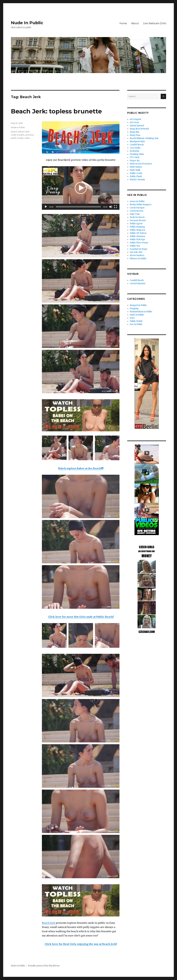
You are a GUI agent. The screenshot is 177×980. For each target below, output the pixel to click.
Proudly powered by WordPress (44, 966)
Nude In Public (27, 23)
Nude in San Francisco (141, 164)
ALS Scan (134, 122)
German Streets (138, 220)
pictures (30, 135)
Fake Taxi (135, 214)
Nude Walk (135, 170)
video (27, 138)
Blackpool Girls (137, 141)
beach (14, 132)
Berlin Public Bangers (141, 205)
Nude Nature (136, 167)
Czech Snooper (137, 208)
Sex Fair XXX (136, 252)
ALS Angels (135, 119)
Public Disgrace (138, 230)
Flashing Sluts (137, 154)
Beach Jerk (49, 923)
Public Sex (135, 246)
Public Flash (136, 176)
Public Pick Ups (137, 239)
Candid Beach (137, 145)
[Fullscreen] (116, 207)
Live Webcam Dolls (155, 23)
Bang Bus (134, 132)
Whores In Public (138, 259)
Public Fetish (136, 321)
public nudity (17, 138)
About (135, 23)
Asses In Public (137, 201)
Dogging (134, 308)
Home (123, 23)
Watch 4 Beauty (137, 180)
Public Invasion (137, 236)
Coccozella (135, 148)
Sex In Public (136, 324)
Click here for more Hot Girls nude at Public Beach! (81, 617)
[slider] (78, 207)
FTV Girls (135, 157)
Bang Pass (135, 135)
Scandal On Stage (139, 249)
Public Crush (136, 173)
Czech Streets (137, 211)
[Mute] (111, 207)
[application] (81, 188)
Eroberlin (134, 151)
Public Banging (137, 227)
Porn (132, 318)
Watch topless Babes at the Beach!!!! (81, 468)
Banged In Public (138, 305)
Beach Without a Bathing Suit (144, 138)
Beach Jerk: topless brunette (56, 111)
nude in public (18, 135)
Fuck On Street (137, 217)
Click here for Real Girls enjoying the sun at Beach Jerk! (81, 944)
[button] (81, 188)
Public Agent (136, 224)
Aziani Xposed (137, 126)
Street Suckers (137, 255)
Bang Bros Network (139, 129)
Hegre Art (135, 161)
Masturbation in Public (141, 312)
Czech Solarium (138, 283)
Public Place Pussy (139, 243)
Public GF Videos (138, 233)
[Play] (46, 207)
